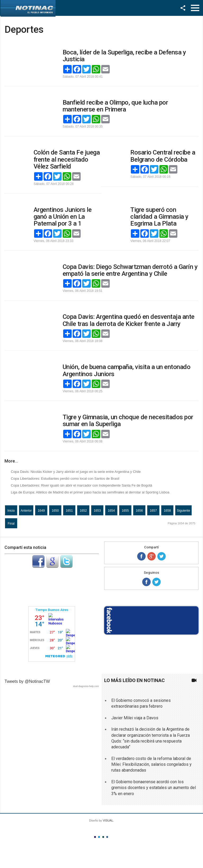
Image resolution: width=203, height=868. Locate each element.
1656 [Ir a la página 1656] (139, 511)
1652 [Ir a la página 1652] (83, 511)
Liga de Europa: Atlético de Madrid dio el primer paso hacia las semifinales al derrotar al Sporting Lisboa (90, 492)
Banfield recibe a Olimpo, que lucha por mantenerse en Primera (115, 106)
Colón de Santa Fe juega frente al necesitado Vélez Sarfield (67, 159)
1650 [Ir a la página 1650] (55, 511)
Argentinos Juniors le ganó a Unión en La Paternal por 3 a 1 (63, 217)
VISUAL (108, 820)
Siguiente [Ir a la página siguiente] (183, 511)
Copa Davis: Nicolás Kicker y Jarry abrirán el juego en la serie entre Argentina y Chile (76, 472)
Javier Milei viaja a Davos (135, 718)
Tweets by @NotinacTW (27, 681)
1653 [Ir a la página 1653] (97, 511)
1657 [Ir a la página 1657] (153, 511)
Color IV (107, 837)
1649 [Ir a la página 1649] (41, 511)
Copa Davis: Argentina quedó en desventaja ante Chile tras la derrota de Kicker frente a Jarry (129, 320)
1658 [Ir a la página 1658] (167, 511)
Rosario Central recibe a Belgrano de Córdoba (163, 156)
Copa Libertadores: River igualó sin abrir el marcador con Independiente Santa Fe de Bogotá (82, 485)
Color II (99, 837)
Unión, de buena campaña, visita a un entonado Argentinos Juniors (127, 370)
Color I (95, 837)
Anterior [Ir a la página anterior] (26, 511)
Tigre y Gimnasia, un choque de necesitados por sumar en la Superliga (128, 421)
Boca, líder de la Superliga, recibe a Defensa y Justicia (124, 56)
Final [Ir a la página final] (11, 524)
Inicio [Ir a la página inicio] (11, 511)
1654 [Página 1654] (111, 511)
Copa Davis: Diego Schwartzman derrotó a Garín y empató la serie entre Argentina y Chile (130, 270)
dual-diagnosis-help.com (86, 686)
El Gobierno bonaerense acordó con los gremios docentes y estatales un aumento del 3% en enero (154, 788)
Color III (103, 837)
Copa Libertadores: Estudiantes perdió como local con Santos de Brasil (65, 479)
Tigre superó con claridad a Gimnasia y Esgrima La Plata (159, 217)
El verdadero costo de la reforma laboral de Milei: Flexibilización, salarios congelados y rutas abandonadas (151, 764)
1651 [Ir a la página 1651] (69, 511)
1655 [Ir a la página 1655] (125, 511)
